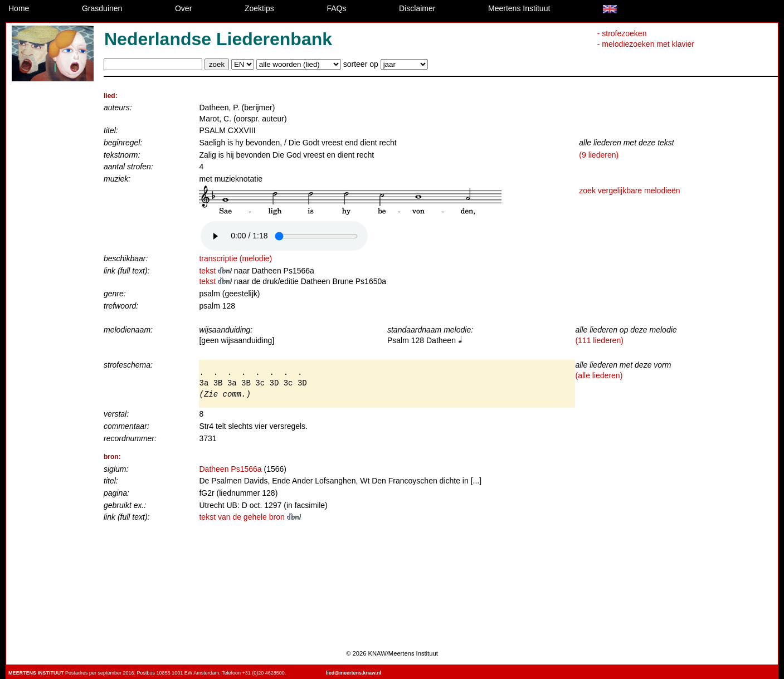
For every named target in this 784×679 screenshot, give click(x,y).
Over (183, 8)
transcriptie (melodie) (235, 258)
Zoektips (259, 8)
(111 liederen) (599, 340)
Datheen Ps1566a (230, 469)
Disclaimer (417, 8)
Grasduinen (102, 8)
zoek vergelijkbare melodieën (629, 190)
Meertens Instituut (519, 8)
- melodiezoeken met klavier (646, 44)
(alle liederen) (599, 375)
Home (19, 8)
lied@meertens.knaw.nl (354, 673)
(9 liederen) (599, 155)
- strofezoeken (622, 33)
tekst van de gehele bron (250, 517)
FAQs (336, 8)
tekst (216, 271)
